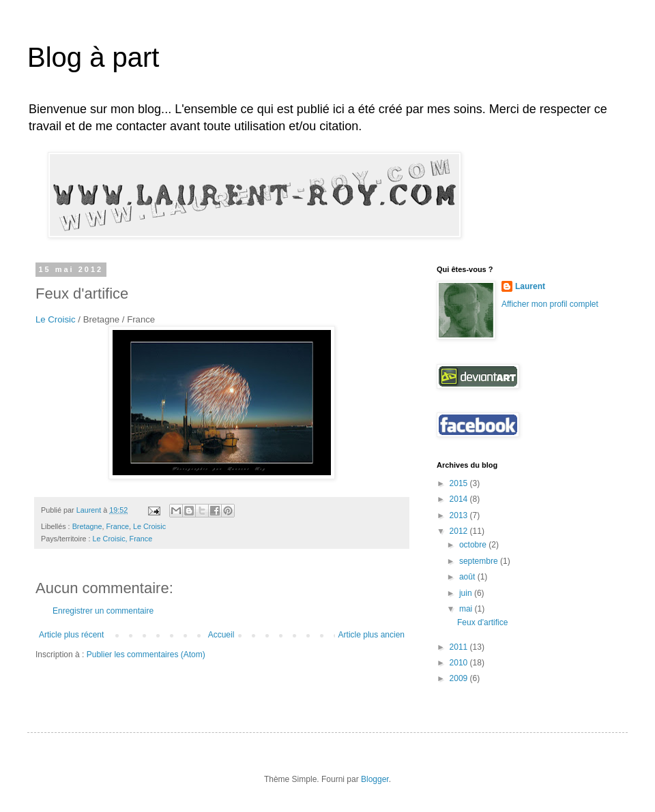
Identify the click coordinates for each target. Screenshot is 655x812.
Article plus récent (71, 635)
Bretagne (87, 526)
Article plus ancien (372, 635)
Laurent (530, 286)
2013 (460, 515)
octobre (474, 545)
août (468, 577)
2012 (460, 531)
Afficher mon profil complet (550, 304)
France (117, 526)
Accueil (221, 635)
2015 (460, 483)
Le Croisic (56, 319)
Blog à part (93, 57)
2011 (460, 647)
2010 (460, 663)
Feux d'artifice (482, 622)
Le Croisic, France (123, 539)
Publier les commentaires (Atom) (146, 655)
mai (467, 609)
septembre (480, 561)
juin (467, 593)
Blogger (375, 779)
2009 (460, 678)
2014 (460, 499)
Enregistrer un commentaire (103, 611)
